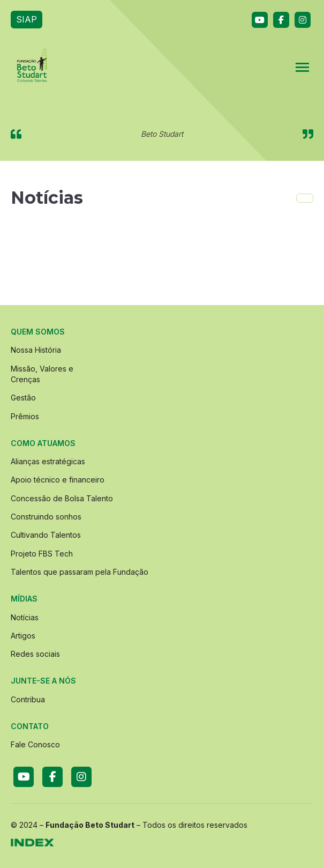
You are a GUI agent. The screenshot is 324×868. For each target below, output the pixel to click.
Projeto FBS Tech (42, 554)
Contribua (28, 699)
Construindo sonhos (46, 517)
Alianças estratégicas (48, 461)
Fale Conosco (35, 744)
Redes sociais (35, 654)
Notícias (25, 617)
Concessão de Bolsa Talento (62, 498)
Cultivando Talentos (46, 535)
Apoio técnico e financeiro (58, 480)
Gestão (23, 398)
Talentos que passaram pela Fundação (80, 572)
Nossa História (36, 350)
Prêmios (25, 416)
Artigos (23, 636)
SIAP (27, 19)
